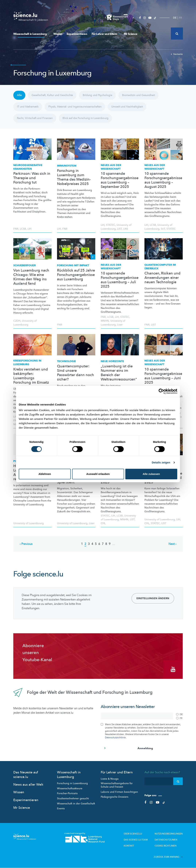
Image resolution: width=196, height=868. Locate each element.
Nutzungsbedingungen (169, 834)
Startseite (177, 54)
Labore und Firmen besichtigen (119, 792)
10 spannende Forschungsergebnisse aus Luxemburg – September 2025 (120, 180)
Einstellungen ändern (153, 598)
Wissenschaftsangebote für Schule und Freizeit (117, 785)
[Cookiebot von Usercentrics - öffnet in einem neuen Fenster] (161, 391)
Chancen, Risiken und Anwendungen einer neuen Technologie (162, 278)
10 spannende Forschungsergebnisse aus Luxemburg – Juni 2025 (163, 376)
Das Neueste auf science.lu (26, 775)
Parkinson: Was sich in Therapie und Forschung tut (32, 178)
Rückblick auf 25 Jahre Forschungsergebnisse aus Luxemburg (76, 275)
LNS (126, 229)
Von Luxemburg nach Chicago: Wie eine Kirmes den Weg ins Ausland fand (31, 277)
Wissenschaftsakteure (70, 788)
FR (180, 18)
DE (175, 18)
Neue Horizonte (112, 361)
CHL (103, 523)
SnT (163, 229)
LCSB (23, 229)
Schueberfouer (24, 265)
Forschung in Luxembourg (72, 783)
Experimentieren (77, 34)
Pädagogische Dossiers (114, 797)
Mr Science (131, 34)
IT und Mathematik (28, 107)
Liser (120, 325)
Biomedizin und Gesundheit (138, 95)
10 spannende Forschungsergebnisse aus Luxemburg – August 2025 (163, 180)
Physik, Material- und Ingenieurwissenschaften (75, 107)
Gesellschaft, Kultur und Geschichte (52, 95)
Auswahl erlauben (98, 474)
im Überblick (160, 267)
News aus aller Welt (28, 785)
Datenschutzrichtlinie (115, 738)
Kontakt (129, 846)
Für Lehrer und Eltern (105, 34)
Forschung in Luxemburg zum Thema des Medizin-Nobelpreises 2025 (74, 177)
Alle (19, 95)
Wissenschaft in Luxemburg (31, 34)
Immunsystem (67, 166)
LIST (119, 229)
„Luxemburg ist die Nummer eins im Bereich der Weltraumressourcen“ (119, 373)
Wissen (58, 34)
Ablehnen (45, 474)
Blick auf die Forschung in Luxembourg (85, 118)
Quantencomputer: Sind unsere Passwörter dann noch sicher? (76, 373)
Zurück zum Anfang (168, 857)
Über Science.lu (133, 834)
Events (61, 808)
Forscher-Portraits (67, 793)
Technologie (66, 361)
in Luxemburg (27, 363)
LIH (29, 229)
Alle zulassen (151, 474)
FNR (16, 229)
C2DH (17, 321)
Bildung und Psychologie (97, 95)
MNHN (105, 321)
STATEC (111, 225)
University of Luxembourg (29, 523)
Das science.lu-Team (136, 840)
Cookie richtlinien (166, 846)
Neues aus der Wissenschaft (111, 167)
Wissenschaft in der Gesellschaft (76, 804)
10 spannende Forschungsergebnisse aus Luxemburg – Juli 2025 (120, 280)
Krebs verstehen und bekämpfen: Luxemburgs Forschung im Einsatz (31, 376)
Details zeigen (161, 462)
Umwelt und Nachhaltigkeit (127, 107)
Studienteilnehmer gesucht (73, 798)
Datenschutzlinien (166, 840)
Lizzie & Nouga (110, 779)
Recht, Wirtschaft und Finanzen (35, 118)
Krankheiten (28, 167)
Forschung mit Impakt (73, 265)
